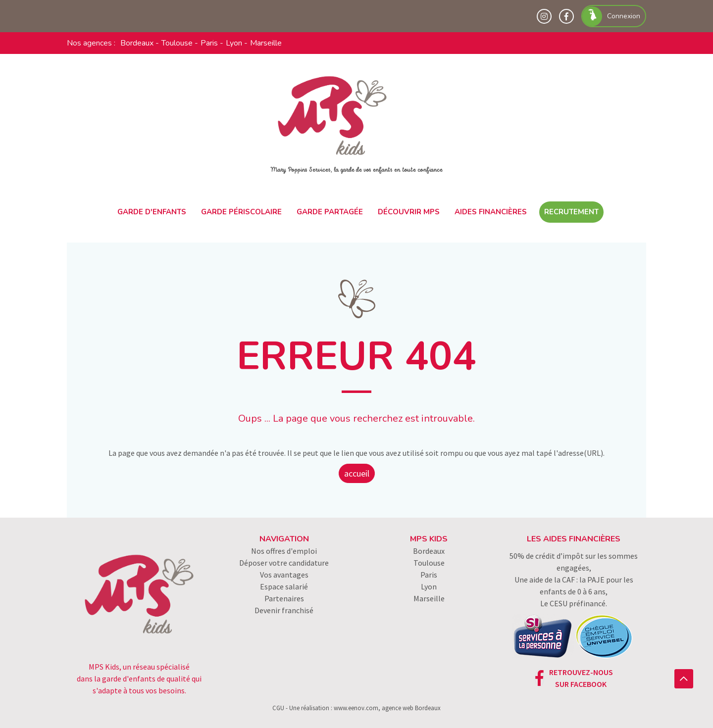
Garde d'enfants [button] (152, 212)
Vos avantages (284, 575)
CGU (278, 708)
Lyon (234, 43)
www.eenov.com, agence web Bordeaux (387, 708)
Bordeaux (137, 43)
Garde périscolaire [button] (241, 212)
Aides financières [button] (491, 212)
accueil (357, 473)
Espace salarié (284, 586)
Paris (209, 43)
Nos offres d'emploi (284, 551)
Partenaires (284, 598)
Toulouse (177, 43)
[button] (684, 679)
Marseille (266, 43)
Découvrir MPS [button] (409, 212)
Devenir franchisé (284, 610)
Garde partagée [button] (330, 212)
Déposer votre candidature (284, 563)
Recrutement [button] (571, 212)
